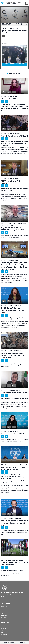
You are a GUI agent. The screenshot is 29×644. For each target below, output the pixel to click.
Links (2, 631)
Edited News (4, 606)
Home (2, 625)
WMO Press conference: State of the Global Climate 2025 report (14, 468)
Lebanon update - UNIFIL (9, 99)
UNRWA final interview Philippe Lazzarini (11, 182)
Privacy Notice (22, 642)
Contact (6, 642)
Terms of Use (4, 634)
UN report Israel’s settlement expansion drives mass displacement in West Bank (14, 523)
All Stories (3, 617)
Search (2, 627)
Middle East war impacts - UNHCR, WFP (14, 136)
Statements (3, 610)
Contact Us (3, 632)
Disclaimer (3, 636)
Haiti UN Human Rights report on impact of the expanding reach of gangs (12, 310)
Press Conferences (5, 608)
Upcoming (3, 629)
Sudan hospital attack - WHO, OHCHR (14, 393)
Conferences (4, 616)
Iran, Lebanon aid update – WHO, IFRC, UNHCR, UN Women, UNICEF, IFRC (14, 229)
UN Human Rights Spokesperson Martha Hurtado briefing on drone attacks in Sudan (12, 355)
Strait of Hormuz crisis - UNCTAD (12, 434)
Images (3, 612)
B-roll (2, 614)
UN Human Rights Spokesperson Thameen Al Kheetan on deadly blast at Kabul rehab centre (14, 562)
